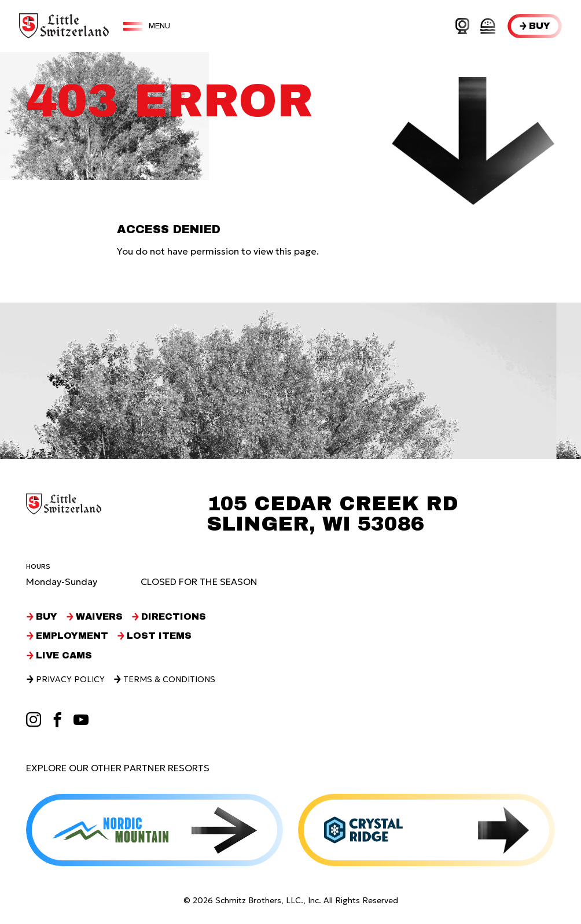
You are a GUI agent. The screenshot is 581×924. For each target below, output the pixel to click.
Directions (174, 617)
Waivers (99, 617)
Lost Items (159, 636)
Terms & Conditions (169, 679)
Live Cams (64, 656)
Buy (540, 26)
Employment (72, 636)
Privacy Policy (70, 679)
